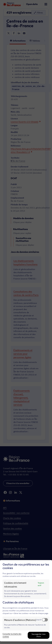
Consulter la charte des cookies (12, 635)
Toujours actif (41, 584)
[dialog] (26, 601)
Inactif (39, 620)
